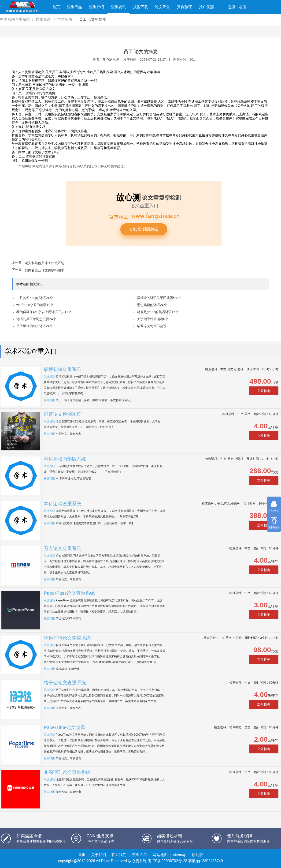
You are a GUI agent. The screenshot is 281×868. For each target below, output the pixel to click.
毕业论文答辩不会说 (152, 326)
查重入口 (140, 855)
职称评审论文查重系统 (67, 638)
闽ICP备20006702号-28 (168, 861)
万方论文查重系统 (63, 548)
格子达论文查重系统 (65, 683)
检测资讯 (44, 19)
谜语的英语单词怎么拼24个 (36, 319)
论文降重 (163, 7)
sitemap (180, 855)
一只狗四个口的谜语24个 (35, 298)
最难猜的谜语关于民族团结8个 (159, 298)
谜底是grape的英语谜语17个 (158, 312)
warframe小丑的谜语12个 (35, 305)
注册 (242, 7)
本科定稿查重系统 (63, 504)
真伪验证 (185, 7)
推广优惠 (207, 7)
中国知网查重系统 (15, 19)
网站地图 (160, 855)
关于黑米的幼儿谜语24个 (35, 326)
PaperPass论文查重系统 (69, 593)
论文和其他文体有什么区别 (44, 263)
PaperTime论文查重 (65, 727)
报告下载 (140, 7)
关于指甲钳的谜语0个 (153, 319)
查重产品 (74, 7)
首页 (56, 7)
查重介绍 (96, 7)
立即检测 (264, 391)
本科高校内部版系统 (65, 459)
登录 (232, 7)
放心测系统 (111, 60)
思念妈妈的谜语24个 (152, 305)
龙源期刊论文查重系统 (67, 772)
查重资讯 (118, 7)
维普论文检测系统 (63, 414)
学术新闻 (65, 19)
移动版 (197, 855)
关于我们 (99, 855)
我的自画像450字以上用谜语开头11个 (44, 312)
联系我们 (119, 855)
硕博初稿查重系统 (63, 369)
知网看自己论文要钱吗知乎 (44, 270)
